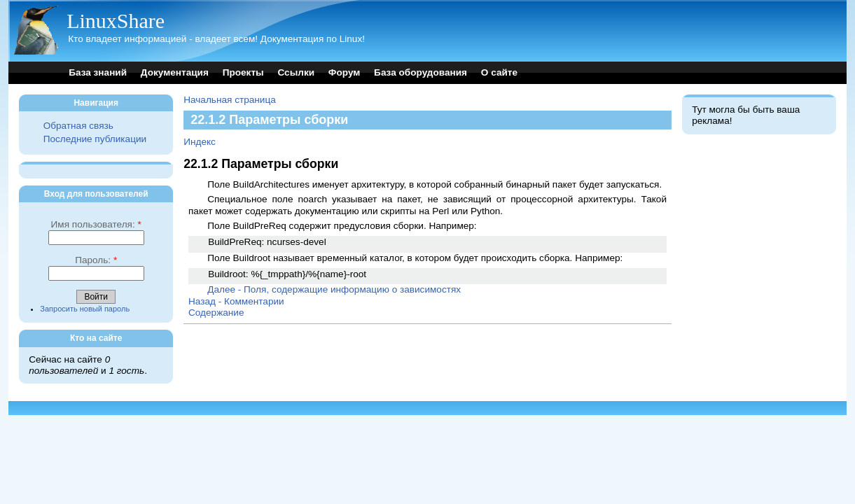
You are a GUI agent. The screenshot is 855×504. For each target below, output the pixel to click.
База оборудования (420, 72)
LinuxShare (116, 21)
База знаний (98, 72)
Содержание (216, 313)
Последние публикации (95, 139)
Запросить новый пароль (85, 309)
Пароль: (96, 260)
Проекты (243, 72)
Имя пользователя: (96, 224)
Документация (175, 72)
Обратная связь (78, 126)
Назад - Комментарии (236, 301)
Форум (344, 72)
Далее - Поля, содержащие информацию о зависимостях (334, 289)
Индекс (200, 142)
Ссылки (296, 72)
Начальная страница (230, 100)
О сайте (499, 72)
